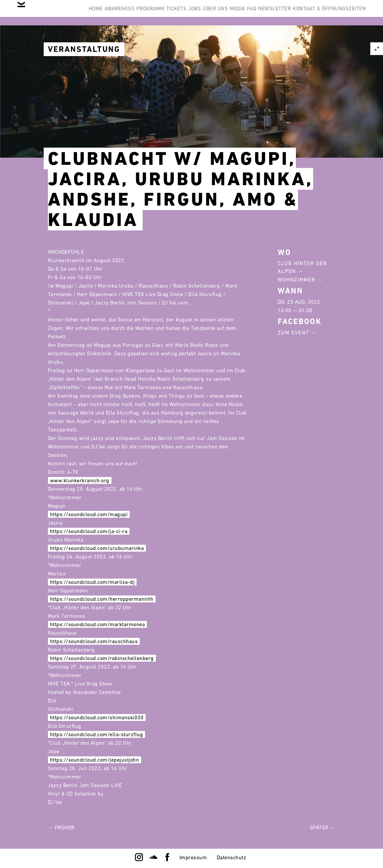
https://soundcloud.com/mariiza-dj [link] (92, 582)
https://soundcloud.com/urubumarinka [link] (97, 548)
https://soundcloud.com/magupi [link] (89, 514)
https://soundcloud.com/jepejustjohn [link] (95, 760)
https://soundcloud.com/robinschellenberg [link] (102, 658)
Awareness (134, 13)
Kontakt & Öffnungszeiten (325, 38)
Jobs (233, 13)
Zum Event (293, 333)
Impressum (193, 857)
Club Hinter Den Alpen (302, 267)
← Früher (61, 828)
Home (102, 13)
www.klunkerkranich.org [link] (80, 480)
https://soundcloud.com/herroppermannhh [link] (102, 599)
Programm (173, 13)
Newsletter (345, 13)
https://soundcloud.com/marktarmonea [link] (98, 624)
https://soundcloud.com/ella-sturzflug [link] (97, 734)
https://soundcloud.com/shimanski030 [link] (97, 717)
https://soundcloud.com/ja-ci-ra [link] (89, 531)
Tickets (207, 13)
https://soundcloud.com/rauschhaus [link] (94, 641)
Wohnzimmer (297, 280)
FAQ (314, 13)
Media (292, 13)
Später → (323, 828)
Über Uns (262, 13)
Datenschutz (232, 857)
